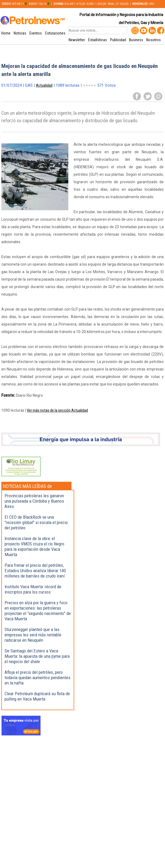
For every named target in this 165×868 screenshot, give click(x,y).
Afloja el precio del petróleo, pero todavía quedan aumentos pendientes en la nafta (37, 678)
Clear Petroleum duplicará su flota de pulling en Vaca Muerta (37, 696)
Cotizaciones (55, 33)
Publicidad (118, 40)
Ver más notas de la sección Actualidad (57, 410)
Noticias (20, 33)
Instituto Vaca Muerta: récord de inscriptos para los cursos (33, 589)
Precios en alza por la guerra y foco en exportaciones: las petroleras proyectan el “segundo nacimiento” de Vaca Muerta (38, 611)
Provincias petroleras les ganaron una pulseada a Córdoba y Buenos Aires (34, 501)
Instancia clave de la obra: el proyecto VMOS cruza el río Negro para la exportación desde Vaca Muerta (34, 546)
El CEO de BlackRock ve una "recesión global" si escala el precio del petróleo (36, 522)
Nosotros (153, 40)
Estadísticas (97, 40)
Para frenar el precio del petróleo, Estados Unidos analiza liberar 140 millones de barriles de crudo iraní (35, 571)
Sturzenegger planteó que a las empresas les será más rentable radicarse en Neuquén (33, 635)
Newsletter (77, 40)
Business (136, 40)
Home (6, 33)
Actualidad (44, 85)
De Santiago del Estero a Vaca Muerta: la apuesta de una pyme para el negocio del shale (37, 656)
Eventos (36, 33)
